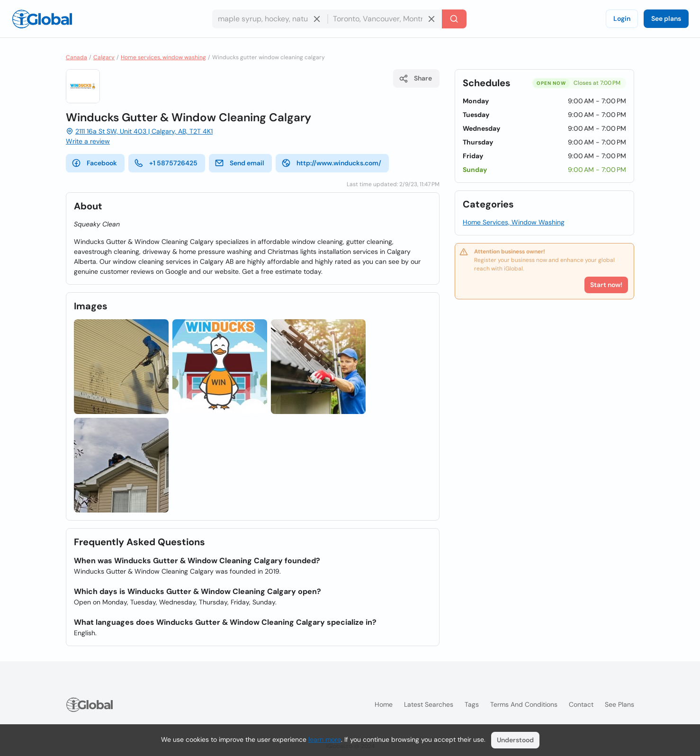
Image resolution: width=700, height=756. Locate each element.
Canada (76, 57)
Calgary (104, 57)
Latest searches (429, 704)
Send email (239, 163)
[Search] (454, 19)
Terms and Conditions (524, 704)
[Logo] (42, 19)
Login (622, 18)
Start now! (606, 285)
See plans (666, 18)
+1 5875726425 (166, 163)
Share (415, 79)
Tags (472, 704)
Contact (581, 704)
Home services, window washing (163, 57)
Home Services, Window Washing (514, 222)
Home (384, 704)
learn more (325, 739)
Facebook (94, 163)
